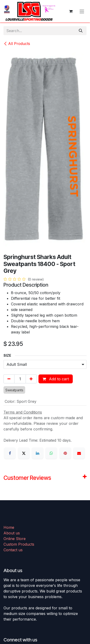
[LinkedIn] (38, 453)
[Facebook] (10, 453)
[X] (24, 453)
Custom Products (19, 544)
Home (9, 527)
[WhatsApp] (51, 453)
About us (12, 533)
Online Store (15, 539)
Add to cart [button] (56, 379)
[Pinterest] (65, 453)
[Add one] (31, 379)
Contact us (13, 550)
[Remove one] (9, 379)
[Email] (79, 453)
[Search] (81, 31)
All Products (17, 44)
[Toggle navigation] (82, 11)
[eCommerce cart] (71, 11)
